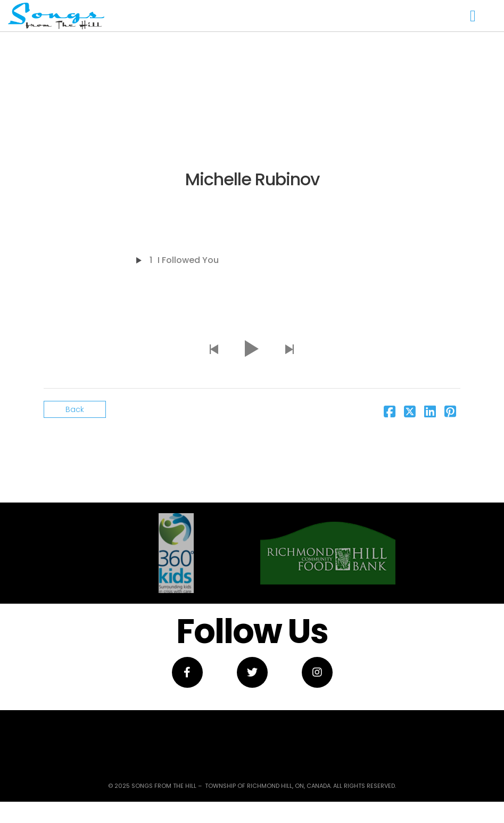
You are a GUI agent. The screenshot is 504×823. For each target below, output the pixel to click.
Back (75, 409)
